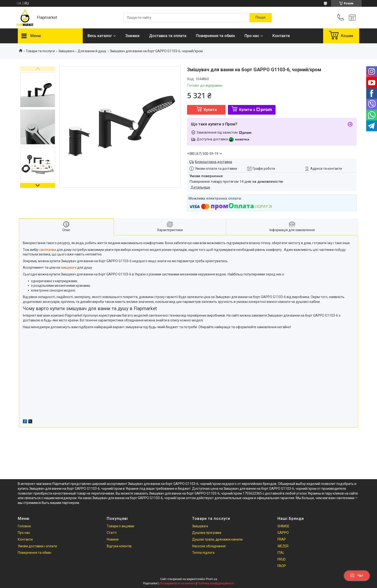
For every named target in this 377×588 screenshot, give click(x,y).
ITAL (281, 553)
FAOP (282, 566)
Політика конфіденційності (216, 583)
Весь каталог (100, 36)
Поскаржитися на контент (178, 583)
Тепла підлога (203, 553)
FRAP (282, 539)
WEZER (283, 546)
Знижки (132, 36)
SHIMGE (283, 526)
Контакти (281, 36)
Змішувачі (66, 51)
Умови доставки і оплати (37, 546)
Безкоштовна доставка (214, 162)
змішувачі (69, 268)
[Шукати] (261, 18)
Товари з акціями (120, 526)
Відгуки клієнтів (119, 546)
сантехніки (48, 250)
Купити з (255, 110)
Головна (24, 526)
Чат (357, 575)
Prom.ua (212, 579)
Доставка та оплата (168, 36)
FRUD (282, 559)
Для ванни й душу (92, 51)
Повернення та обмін (215, 36)
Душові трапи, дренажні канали (217, 539)
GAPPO (283, 533)
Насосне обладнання (209, 546)
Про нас (252, 36)
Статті (112, 533)
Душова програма (207, 533)
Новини (113, 539)
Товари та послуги (40, 51)
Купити (210, 110)
